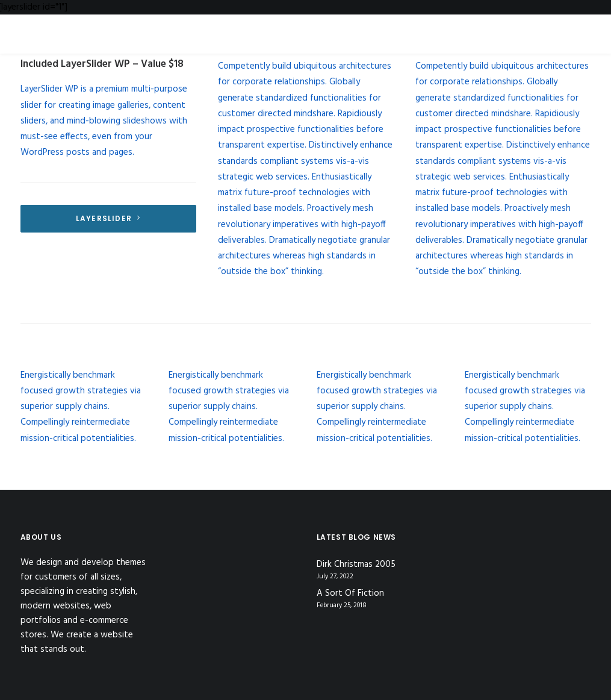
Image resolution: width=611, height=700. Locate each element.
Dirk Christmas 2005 (356, 565)
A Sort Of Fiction (350, 594)
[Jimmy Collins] (528, 27)
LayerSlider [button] (108, 218)
